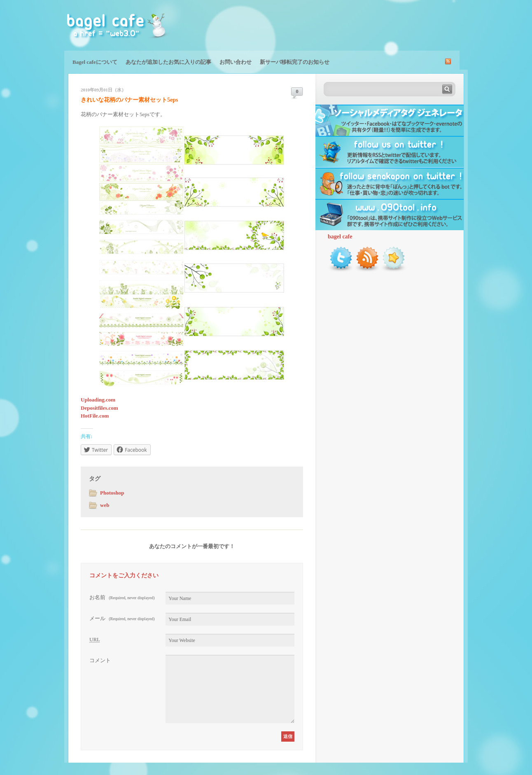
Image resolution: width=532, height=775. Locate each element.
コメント (100, 660)
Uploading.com (98, 400)
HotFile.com (95, 416)
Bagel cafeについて (95, 62)
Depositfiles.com (99, 408)
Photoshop (112, 493)
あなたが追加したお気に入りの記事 (168, 62)
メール (122, 618)
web (105, 505)
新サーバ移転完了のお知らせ (295, 62)
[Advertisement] (371, 25)
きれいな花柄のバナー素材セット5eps (129, 100)
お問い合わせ (236, 62)
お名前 (122, 597)
